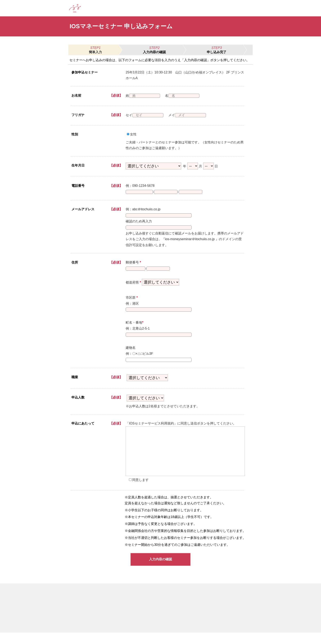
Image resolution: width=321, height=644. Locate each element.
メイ (174, 115)
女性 (133, 134)
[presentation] (185, 463)
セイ (129, 115)
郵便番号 (133, 267)
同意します (140, 491)
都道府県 (133, 289)
